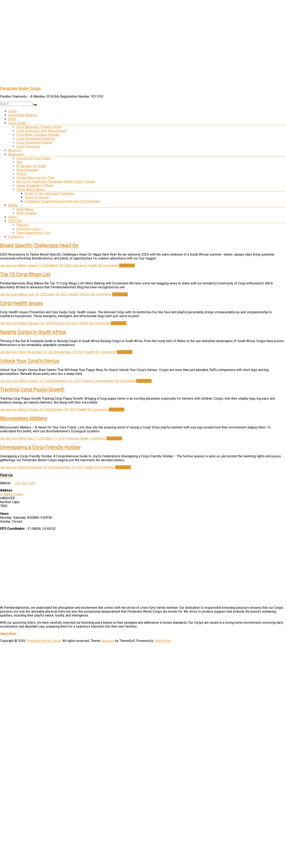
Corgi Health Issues (21, 303)
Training (85, 294)
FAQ (19, 162)
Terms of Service (37, 197)
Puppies (22, 225)
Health (93, 265)
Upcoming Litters (29, 229)
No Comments (108, 265)
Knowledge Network (23, 115)
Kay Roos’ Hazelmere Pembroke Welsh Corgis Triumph (56, 182)
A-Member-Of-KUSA (31, 166)
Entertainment (104, 381)
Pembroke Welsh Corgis (20, 89)
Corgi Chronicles (28, 146)
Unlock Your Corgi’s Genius (30, 361)
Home (12, 111)
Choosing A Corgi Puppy (34, 158)
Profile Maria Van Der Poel (35, 178)
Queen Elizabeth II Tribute (35, 185)
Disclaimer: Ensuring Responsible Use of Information (62, 201)
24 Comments (104, 467)
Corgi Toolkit (17, 123)
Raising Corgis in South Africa (33, 332)
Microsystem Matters (23, 418)
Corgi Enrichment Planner (34, 143)
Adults (13, 205)
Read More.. (9, 634)
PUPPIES (15, 221)
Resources (16, 154)
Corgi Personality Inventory (36, 139)
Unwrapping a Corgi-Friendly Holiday (40, 447)
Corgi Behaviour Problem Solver (39, 127)
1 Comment (98, 438)
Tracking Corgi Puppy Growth (32, 390)
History (22, 174)
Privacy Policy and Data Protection (49, 193)
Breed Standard (27, 170)
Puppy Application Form (33, 233)
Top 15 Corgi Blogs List (25, 274)
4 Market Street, (12, 494)
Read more (127, 265)
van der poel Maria (13, 265)
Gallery (13, 217)
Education (80, 265)
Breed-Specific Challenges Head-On (39, 246)
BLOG (12, 119)
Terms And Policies (30, 189)
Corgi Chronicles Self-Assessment (41, 131)
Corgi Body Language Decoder (38, 135)
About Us (15, 150)
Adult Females (27, 213)
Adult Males (25, 209)
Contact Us (16, 237)
